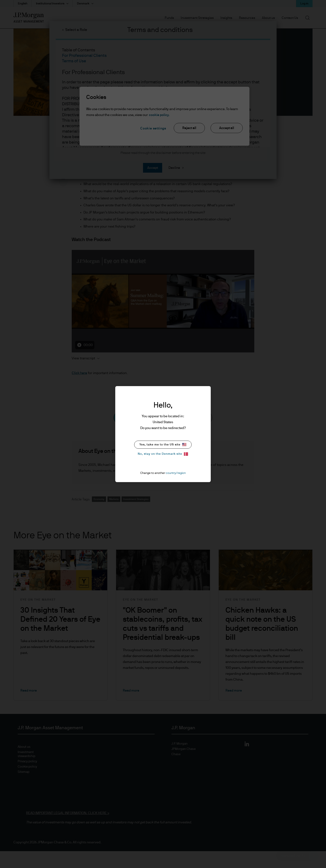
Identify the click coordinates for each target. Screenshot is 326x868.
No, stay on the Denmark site (163, 454)
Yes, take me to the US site (163, 445)
